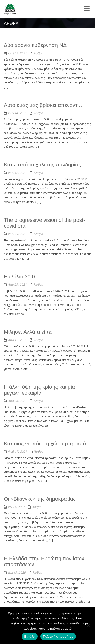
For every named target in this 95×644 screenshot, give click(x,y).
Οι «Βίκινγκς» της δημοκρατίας (40, 499)
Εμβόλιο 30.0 (19, 276)
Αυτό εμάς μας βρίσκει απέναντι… (44, 105)
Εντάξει (30, 637)
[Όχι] (89, 625)
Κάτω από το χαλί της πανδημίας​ (42, 165)
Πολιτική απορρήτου (58, 637)
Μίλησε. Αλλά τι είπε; (28, 332)
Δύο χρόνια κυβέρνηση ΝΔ (35, 45)
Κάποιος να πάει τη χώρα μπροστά (45, 443)
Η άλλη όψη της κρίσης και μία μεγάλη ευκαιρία (39, 390)
